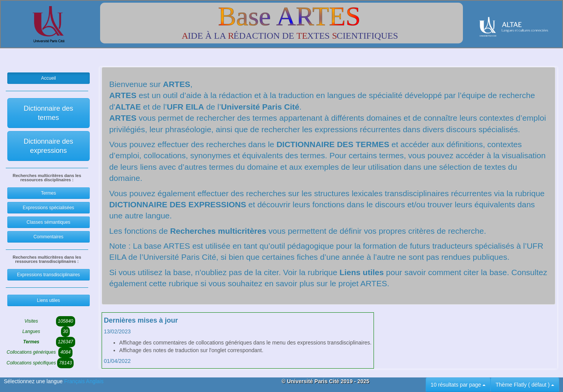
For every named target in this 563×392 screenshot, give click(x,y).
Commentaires (48, 237)
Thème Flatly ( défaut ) (525, 385)
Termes (49, 193)
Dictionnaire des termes (49, 113)
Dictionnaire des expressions (49, 146)
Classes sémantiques (48, 222)
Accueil (49, 78)
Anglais (95, 381)
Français (75, 381)
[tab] (238, 332)
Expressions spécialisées (48, 208)
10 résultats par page (458, 385)
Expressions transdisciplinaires (48, 275)
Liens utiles (48, 300)
